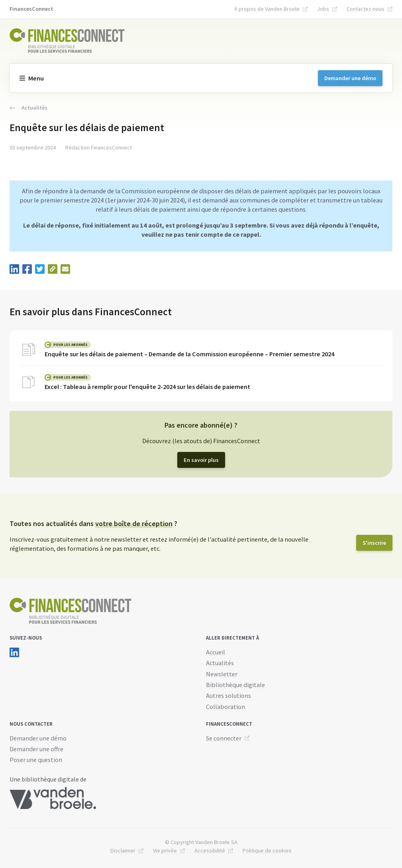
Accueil (216, 652)
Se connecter (224, 738)
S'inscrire (374, 543)
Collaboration (226, 707)
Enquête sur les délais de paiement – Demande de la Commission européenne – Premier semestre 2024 (189, 354)
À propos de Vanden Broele (267, 9)
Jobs (323, 9)
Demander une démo (350, 78)
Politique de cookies (267, 850)
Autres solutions (228, 695)
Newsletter (222, 674)
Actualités (28, 108)
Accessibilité (210, 850)
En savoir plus (201, 460)
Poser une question (36, 760)
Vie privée (165, 850)
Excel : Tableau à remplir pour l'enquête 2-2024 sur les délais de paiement (147, 387)
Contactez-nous (366, 9)
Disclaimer (123, 850)
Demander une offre (36, 749)
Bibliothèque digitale (235, 685)
